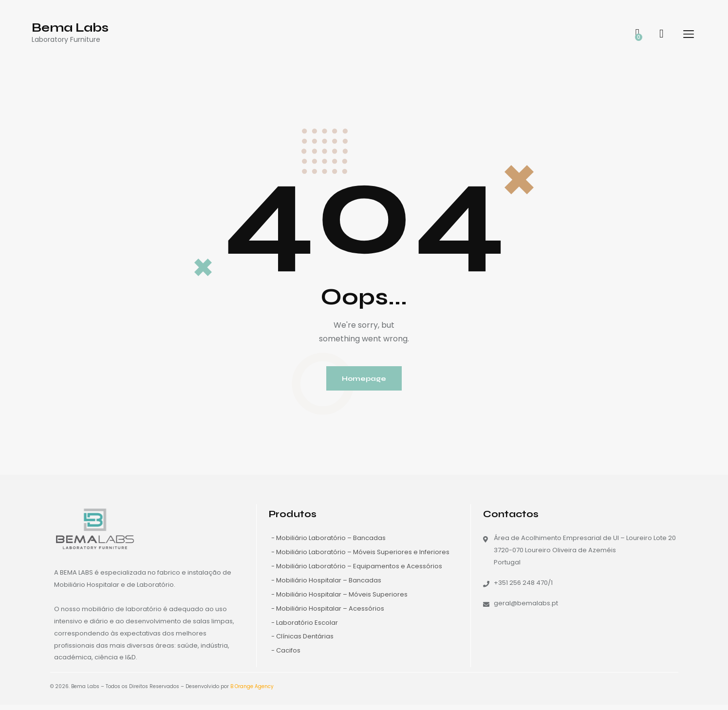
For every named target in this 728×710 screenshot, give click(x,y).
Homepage (364, 381)
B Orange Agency (252, 692)
